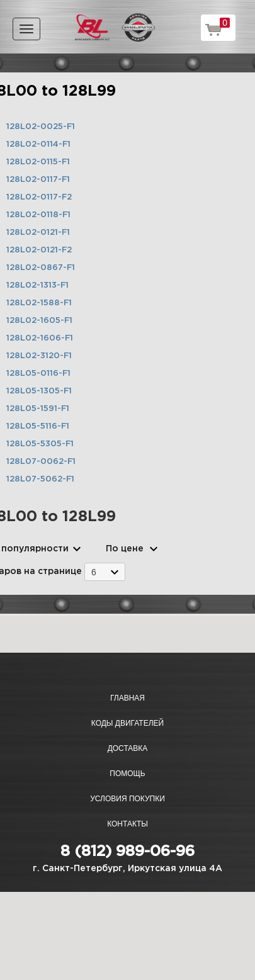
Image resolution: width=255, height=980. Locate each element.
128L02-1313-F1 (37, 285)
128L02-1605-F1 (39, 321)
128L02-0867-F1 (41, 268)
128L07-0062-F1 (41, 462)
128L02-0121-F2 (39, 250)
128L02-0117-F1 (38, 180)
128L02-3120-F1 (39, 356)
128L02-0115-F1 (38, 162)
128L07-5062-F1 (40, 479)
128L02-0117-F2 (39, 197)
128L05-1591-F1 (38, 409)
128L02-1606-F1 (40, 338)
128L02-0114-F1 (38, 144)
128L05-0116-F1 (38, 374)
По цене (125, 549)
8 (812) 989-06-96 (127, 852)
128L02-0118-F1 (38, 215)
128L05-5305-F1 (40, 444)
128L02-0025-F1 (41, 127)
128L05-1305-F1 (39, 391)
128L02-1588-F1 (39, 303)
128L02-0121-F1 (38, 233)
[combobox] (105, 572)
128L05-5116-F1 (38, 426)
